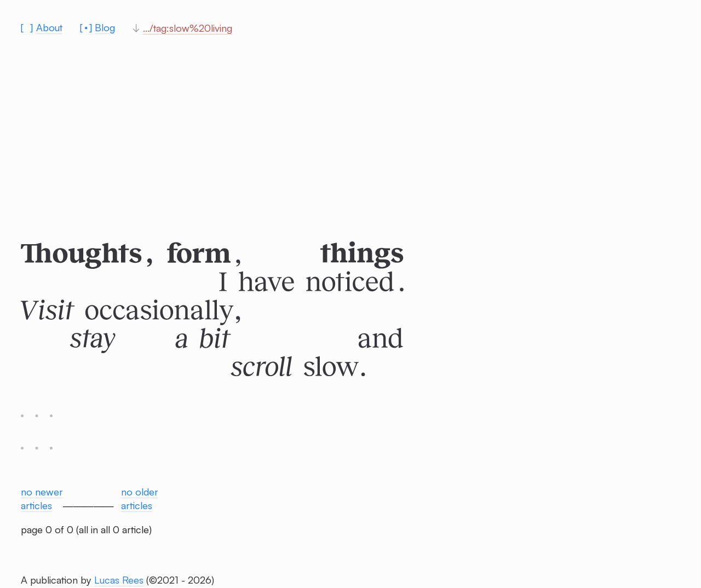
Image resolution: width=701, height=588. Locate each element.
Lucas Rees (119, 580)
